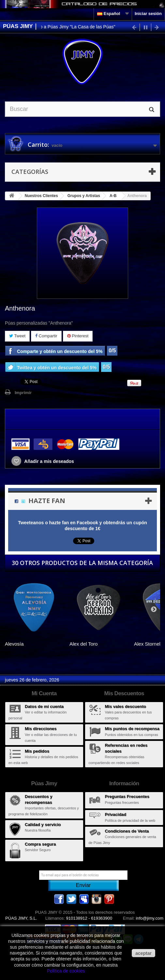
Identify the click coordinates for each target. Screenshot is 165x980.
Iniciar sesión (148, 14)
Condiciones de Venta (127, 831)
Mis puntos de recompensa (132, 729)
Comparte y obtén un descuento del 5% (60, 351)
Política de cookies (66, 971)
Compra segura (40, 844)
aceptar (143, 953)
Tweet (17, 336)
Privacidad (115, 814)
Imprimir (23, 393)
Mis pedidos (37, 751)
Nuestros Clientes (41, 196)
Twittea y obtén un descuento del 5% (57, 368)
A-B (113, 196)
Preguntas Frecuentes (127, 796)
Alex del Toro (83, 644)
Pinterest (78, 336)
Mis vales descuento (125, 706)
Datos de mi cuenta (44, 706)
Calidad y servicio (43, 825)
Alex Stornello (149, 644)
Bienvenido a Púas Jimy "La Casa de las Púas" (70, 27)
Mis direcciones (41, 729)
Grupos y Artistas (84, 196)
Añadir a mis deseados (49, 461)
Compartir (46, 336)
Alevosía (14, 644)
